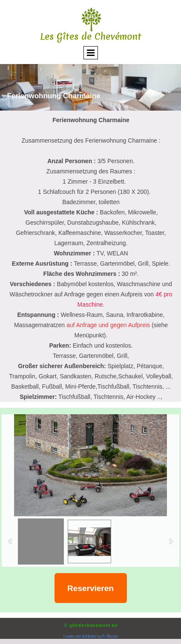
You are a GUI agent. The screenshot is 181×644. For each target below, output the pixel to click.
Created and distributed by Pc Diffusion (91, 636)
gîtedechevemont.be (93, 625)
